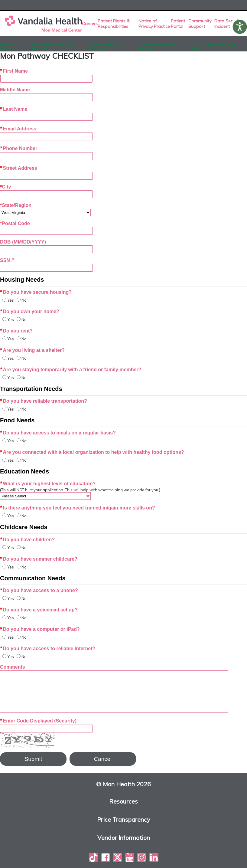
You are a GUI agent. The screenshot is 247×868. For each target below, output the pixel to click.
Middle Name (15, 90)
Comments (13, 667)
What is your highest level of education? (48, 484)
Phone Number (19, 148)
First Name (14, 71)
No (24, 300)
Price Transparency (123, 820)
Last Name (14, 109)
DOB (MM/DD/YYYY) (23, 242)
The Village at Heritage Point (214, 45)
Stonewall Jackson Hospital (157, 45)
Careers (90, 24)
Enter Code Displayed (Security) (38, 721)
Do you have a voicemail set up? (39, 610)
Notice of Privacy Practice (154, 24)
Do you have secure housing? (36, 292)
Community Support (200, 24)
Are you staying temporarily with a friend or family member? (71, 370)
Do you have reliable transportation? (44, 401)
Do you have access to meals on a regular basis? (58, 433)
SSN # (7, 260)
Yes (11, 300)
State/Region (16, 205)
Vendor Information (124, 838)
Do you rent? (16, 331)
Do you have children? (27, 540)
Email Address (18, 129)
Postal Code (15, 223)
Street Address (19, 168)
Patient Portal (178, 24)
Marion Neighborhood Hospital (52, 45)
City (5, 187)
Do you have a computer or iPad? (40, 629)
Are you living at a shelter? (32, 350)
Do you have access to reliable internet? (48, 649)
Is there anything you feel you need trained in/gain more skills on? (78, 508)
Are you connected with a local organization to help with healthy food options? (92, 452)
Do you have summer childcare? (39, 559)
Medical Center (7, 45)
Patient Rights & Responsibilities (114, 24)
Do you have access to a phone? (39, 590)
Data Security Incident (228, 24)
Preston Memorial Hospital (106, 45)
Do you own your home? (30, 311)
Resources (123, 802)
